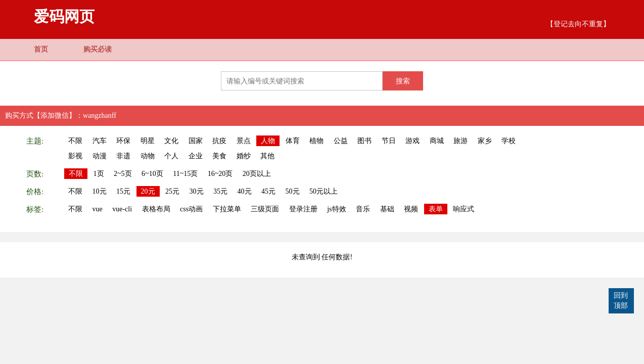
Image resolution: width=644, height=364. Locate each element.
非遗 (123, 156)
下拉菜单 (227, 209)
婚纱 (244, 156)
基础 (387, 209)
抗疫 (219, 141)
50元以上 (324, 191)
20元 (148, 191)
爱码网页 (64, 16)
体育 (293, 141)
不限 (75, 141)
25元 (172, 191)
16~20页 (220, 174)
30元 (197, 191)
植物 (316, 141)
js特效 (336, 209)
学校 (509, 141)
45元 (268, 191)
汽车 (100, 141)
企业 (196, 156)
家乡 (485, 141)
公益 (341, 141)
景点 (244, 141)
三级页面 (265, 209)
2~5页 (123, 174)
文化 (171, 141)
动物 (148, 156)
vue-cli (122, 209)
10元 (100, 191)
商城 (437, 141)
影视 (75, 156)
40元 (245, 191)
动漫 (100, 156)
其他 (267, 156)
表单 (436, 209)
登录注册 (303, 209)
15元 (123, 191)
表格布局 (156, 209)
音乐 (363, 209)
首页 (41, 49)
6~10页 (152, 174)
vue (98, 209)
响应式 (464, 209)
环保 (123, 141)
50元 (293, 191)
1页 (99, 174)
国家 (196, 141)
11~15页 (185, 174)
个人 (171, 156)
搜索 (403, 81)
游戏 (412, 141)
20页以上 (257, 174)
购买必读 (98, 49)
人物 (268, 141)
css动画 (191, 209)
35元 (220, 191)
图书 (364, 141)
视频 (411, 209)
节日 (389, 141)
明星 (148, 141)
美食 (219, 156)
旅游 (461, 141)
